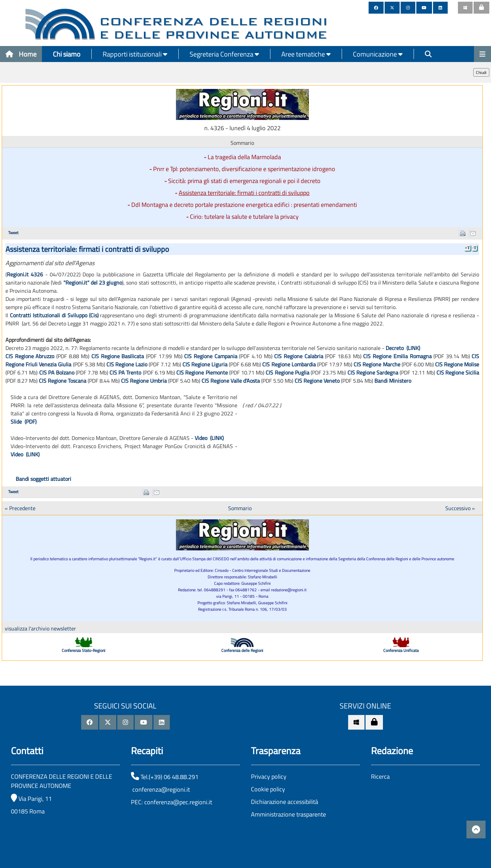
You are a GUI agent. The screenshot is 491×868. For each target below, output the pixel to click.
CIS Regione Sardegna (373, 372)
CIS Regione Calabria (299, 356)
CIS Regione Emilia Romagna (397, 356)
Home (21, 54)
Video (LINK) (209, 438)
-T (474, 248)
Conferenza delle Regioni (242, 650)
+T (467, 248)
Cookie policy (268, 789)
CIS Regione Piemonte (202, 372)
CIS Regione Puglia (287, 372)
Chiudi (481, 72)
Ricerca (380, 776)
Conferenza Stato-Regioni (84, 650)
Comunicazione (378, 54)
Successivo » (460, 508)
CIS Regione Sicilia (458, 372)
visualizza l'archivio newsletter (40, 628)
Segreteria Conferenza (224, 54)
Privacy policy (269, 776)
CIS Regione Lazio (127, 364)
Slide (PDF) (24, 422)
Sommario (240, 508)
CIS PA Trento (125, 372)
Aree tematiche (306, 54)
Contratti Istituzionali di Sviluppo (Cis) (54, 315)
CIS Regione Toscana (63, 381)
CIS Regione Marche (377, 364)
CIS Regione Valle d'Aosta (231, 381)
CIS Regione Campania (211, 356)
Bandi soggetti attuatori (43, 479)
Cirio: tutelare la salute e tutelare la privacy (244, 217)
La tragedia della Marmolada (244, 157)
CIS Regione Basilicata (119, 356)
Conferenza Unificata (401, 650)
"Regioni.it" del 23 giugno (93, 283)
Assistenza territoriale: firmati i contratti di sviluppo (244, 193)
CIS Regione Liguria (205, 364)
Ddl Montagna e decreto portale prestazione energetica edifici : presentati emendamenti (244, 205)
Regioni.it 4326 (25, 274)
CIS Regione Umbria (144, 381)
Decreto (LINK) (403, 348)
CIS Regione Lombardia (289, 364)
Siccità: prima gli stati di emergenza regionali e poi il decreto (244, 181)
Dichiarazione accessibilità (285, 802)
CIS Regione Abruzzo (30, 356)
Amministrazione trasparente (288, 814)
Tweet (13, 233)
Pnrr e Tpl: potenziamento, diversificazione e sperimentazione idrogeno (244, 169)
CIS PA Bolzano (57, 372)
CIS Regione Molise (457, 364)
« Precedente (20, 508)
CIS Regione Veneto (317, 381)
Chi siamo (67, 54)
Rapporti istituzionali (135, 54)
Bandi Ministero (393, 381)
